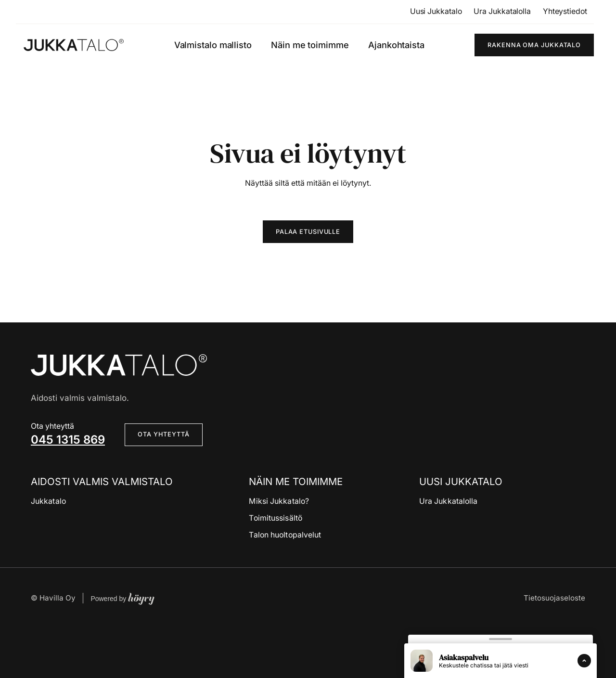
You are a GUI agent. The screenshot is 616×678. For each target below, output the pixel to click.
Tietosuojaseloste (554, 598)
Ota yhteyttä (164, 434)
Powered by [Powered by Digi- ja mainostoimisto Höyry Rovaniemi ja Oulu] (122, 598)
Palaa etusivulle (308, 232)
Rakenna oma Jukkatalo (534, 45)
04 (38, 440)
